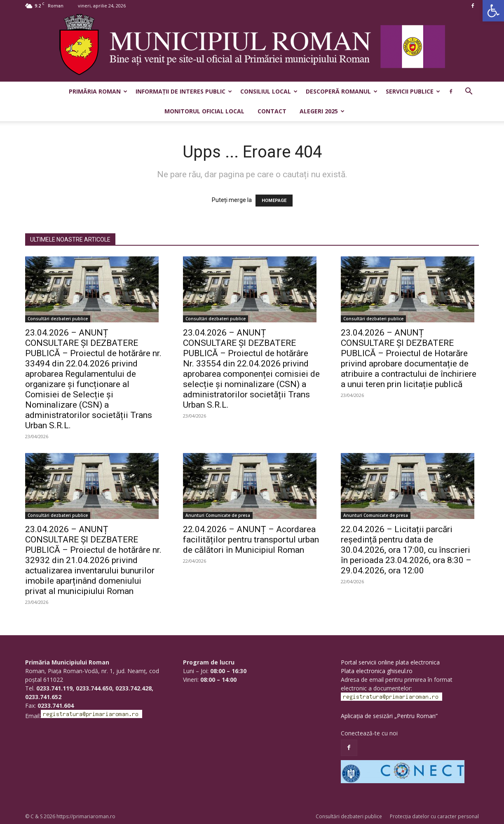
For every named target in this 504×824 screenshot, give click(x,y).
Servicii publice (413, 91)
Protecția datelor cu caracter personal (434, 816)
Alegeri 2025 (322, 111)
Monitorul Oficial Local (204, 111)
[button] (493, 11)
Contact (272, 111)
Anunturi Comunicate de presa (218, 515)
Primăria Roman (98, 91)
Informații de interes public (184, 91)
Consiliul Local (269, 91)
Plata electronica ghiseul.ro (377, 671)
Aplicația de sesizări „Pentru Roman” (389, 716)
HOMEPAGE (274, 201)
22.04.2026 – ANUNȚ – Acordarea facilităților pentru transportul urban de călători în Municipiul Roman (251, 540)
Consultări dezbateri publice (58, 319)
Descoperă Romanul (342, 91)
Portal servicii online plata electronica (390, 662)
